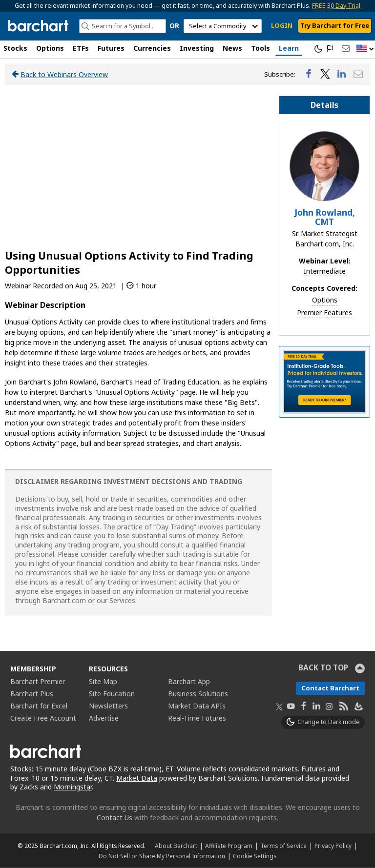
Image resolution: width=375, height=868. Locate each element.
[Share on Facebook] (309, 74)
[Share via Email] (358, 74)
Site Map (103, 681)
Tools (260, 48)
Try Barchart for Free (335, 25)
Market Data (137, 778)
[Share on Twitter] (325, 74)
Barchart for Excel (39, 706)
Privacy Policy (333, 846)
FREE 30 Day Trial (336, 6)
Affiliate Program (229, 846)
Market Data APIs (197, 706)
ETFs (81, 48)
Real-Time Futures (197, 718)
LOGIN (282, 25)
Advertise (104, 718)
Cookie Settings (255, 856)
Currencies (152, 48)
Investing (197, 48)
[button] (365, 49)
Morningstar (73, 787)
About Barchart (176, 846)
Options (50, 48)
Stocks (15, 48)
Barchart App (189, 681)
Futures (111, 48)
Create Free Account (43, 718)
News (232, 48)
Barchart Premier (38, 681)
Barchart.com (64, 600)
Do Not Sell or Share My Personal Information (162, 856)
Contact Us (115, 818)
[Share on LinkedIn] (342, 74)
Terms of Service (283, 846)
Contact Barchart (330, 688)
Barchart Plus (32, 694)
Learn (289, 48)
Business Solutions (198, 694)
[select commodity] (223, 26)
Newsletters (108, 706)
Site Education (112, 694)
